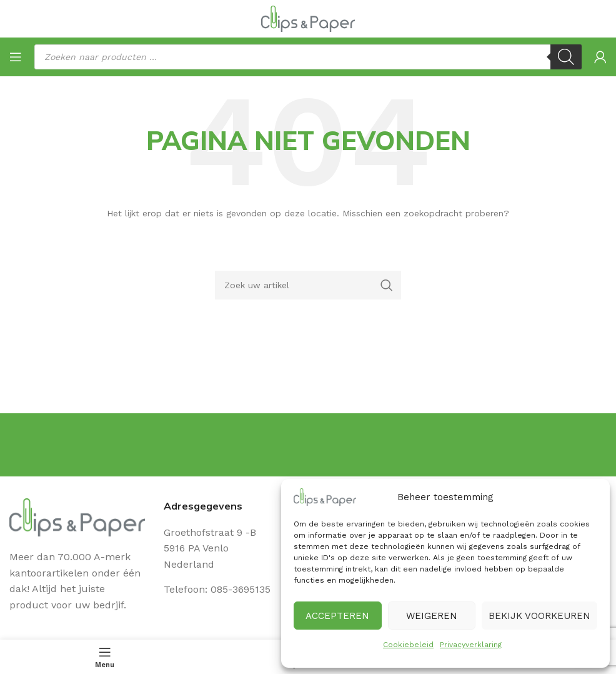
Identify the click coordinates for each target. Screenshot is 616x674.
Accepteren (337, 616)
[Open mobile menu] (16, 57)
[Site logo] (308, 18)
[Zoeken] (308, 285)
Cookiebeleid (408, 645)
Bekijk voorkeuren (539, 616)
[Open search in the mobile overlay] (308, 57)
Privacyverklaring (471, 645)
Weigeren (432, 616)
